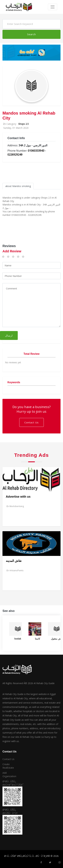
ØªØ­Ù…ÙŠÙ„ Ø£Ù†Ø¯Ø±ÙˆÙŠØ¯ (11, 783)
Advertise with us (18, 497)
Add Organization (9, 775)
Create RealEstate (8, 766)
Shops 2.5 (23, 124)
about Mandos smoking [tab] (18, 186)
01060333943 (36, 151)
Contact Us (31, 422)
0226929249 (15, 155)
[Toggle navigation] (53, 7)
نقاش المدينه (14, 561)
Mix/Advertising (15, 506)
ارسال (9, 335)
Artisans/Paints (15, 570)
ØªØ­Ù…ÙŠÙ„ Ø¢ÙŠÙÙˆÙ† (10, 811)
